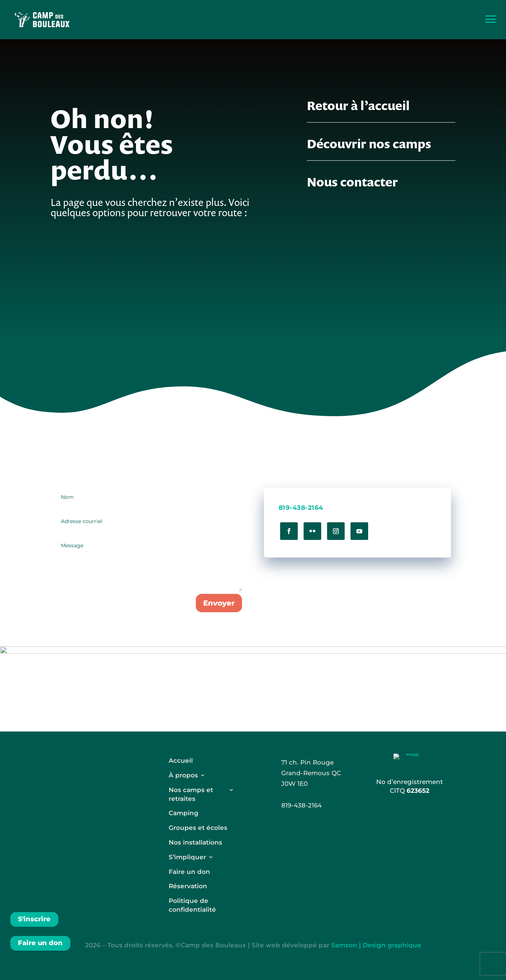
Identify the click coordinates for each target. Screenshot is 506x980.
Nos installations (195, 842)
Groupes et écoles (198, 828)
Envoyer (219, 603)
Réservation (188, 886)
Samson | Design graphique (376, 945)
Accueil (181, 761)
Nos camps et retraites (191, 794)
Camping (184, 813)
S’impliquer (187, 857)
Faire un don (40, 943)
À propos (183, 775)
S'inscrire (34, 919)
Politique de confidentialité (192, 905)
